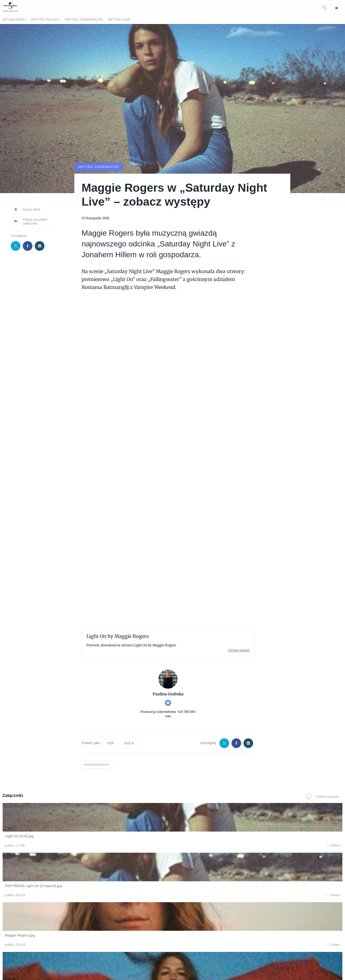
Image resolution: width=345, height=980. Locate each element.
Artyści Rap (119, 19)
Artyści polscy (45, 19)
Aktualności (14, 19)
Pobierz (75, 846)
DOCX (129, 743)
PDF (111, 743)
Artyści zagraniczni (84, 19)
